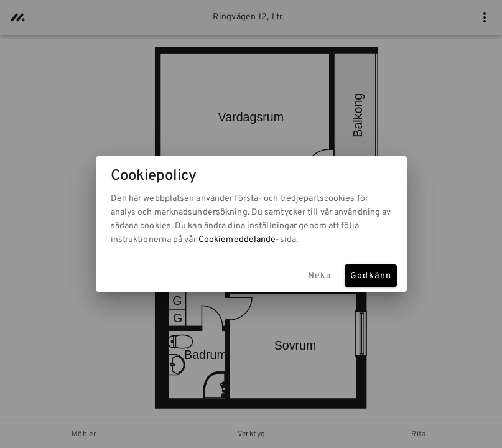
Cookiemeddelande (237, 240)
